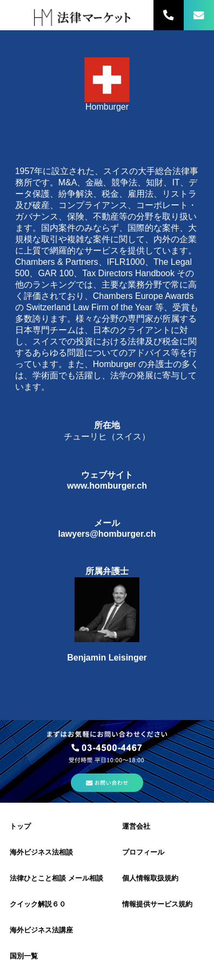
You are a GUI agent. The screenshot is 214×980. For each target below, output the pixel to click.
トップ (20, 826)
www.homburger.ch (107, 486)
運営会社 (136, 826)
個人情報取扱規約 (150, 878)
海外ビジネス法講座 (41, 930)
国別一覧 (24, 956)
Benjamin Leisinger (107, 658)
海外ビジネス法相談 (41, 852)
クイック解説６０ (38, 904)
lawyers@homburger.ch (107, 534)
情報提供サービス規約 (157, 904)
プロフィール (143, 852)
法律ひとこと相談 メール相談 (56, 878)
